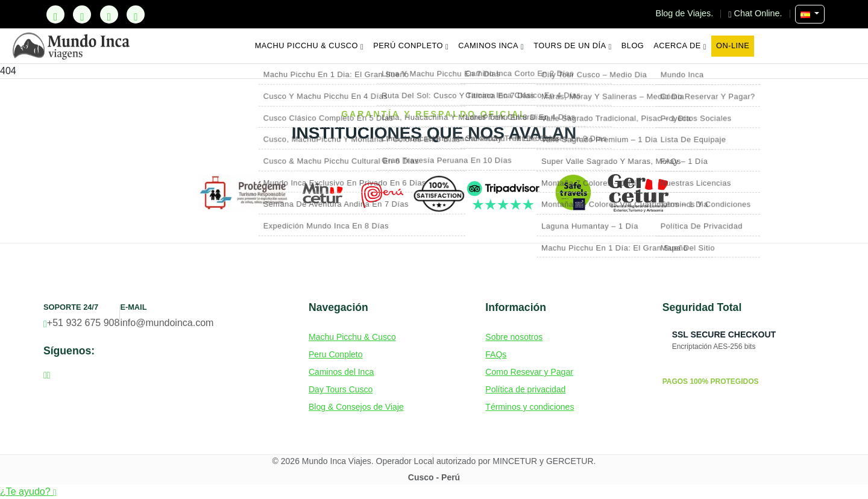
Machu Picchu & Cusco (310, 46)
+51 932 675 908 (81, 323)
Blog (633, 46)
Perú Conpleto (411, 46)
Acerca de (680, 46)
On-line (733, 46)
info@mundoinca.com (167, 323)
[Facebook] (82, 14)
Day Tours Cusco (341, 389)
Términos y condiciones (530, 407)
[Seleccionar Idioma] (810, 14)
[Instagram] (109, 14)
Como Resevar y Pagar (529, 372)
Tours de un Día (573, 46)
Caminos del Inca (341, 372)
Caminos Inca (491, 46)
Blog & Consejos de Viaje (356, 407)
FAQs (496, 354)
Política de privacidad (525, 389)
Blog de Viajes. (686, 13)
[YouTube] (136, 14)
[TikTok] (55, 14)
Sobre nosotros (514, 337)
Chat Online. (756, 13)
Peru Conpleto (336, 354)
